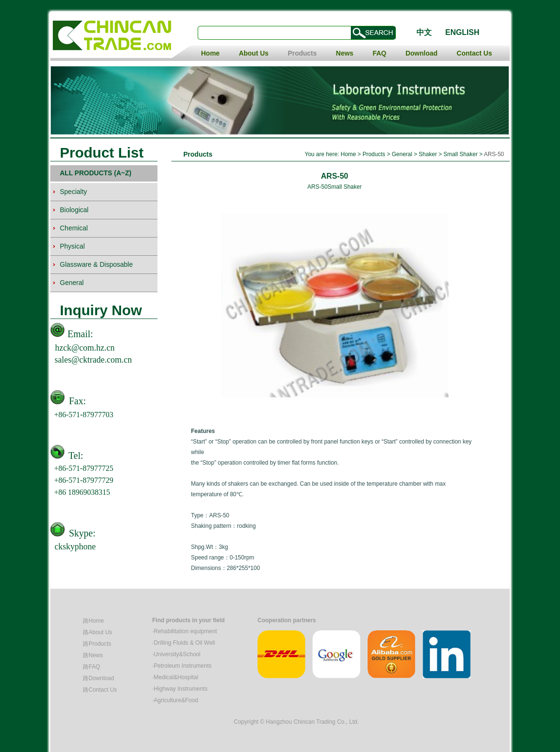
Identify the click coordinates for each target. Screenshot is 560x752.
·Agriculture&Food (175, 700)
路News (93, 655)
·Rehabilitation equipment (185, 631)
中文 (424, 32)
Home (210, 53)
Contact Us (474, 53)
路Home (93, 621)
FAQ (379, 53)
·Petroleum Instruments (182, 666)
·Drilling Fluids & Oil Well (184, 643)
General (403, 154)
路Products (97, 644)
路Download (98, 678)
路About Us (97, 632)
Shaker (428, 154)
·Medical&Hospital (175, 677)
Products (302, 53)
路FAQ (91, 667)
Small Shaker (461, 154)
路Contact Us (100, 690)
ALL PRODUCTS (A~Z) (95, 173)
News (345, 53)
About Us (254, 53)
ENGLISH (462, 32)
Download (421, 53)
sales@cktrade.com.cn (93, 360)
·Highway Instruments (180, 689)
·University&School (176, 654)
